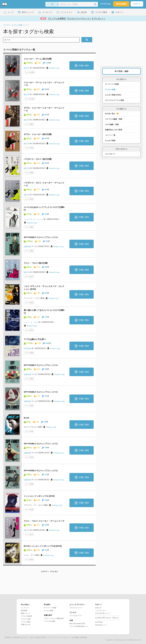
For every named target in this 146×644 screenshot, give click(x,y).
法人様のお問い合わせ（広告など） (108, 618)
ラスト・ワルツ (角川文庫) (36, 263)
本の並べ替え (112, 114)
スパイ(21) (29, 330)
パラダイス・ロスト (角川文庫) (38, 159)
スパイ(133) (30, 72)
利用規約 (8, 637)
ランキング (25, 608)
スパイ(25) (29, 303)
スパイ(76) (29, 148)
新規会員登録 (121, 4)
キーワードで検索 (112, 84)
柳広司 (26, 68)
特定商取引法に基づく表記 (23, 637)
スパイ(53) (29, 173)
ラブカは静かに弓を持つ (35, 339)
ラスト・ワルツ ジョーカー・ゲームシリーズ (44, 521)
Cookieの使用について (43, 637)
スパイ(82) (29, 124)
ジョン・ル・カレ (31, 322)
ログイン (137, 4)
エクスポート (110, 154)
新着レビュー (26, 613)
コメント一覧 (110, 135)
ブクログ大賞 (26, 619)
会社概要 (75, 637)
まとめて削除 (110, 141)
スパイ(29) (29, 251)
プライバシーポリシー (62, 637)
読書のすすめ (26, 624)
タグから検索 (110, 90)
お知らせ (98, 608)
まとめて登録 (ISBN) (113, 95)
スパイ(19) (29, 406)
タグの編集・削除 (112, 124)
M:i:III (26, 418)
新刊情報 (24, 611)
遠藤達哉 (27, 247)
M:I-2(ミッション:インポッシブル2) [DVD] (43, 546)
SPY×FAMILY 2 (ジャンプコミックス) (41, 365)
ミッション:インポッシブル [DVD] (39, 496)
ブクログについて (76, 608)
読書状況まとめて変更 (114, 130)
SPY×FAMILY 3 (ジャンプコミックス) (41, 444)
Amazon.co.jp (54, 68)
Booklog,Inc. (123, 640)
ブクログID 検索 (49, 621)
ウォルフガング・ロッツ (33, 219)
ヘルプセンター (101, 611)
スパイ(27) (29, 277)
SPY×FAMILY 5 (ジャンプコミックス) (41, 471)
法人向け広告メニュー (103, 613)
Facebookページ (101, 625)
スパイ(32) (29, 227)
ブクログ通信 (26, 622)
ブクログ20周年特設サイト (79, 626)
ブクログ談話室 (26, 616)
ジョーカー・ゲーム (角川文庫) (38, 59)
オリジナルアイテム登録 (114, 100)
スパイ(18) (29, 457)
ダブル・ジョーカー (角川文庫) (38, 134)
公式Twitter (99, 622)
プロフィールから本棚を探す (54, 618)
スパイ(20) (29, 353)
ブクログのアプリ (76, 616)
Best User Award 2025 (77, 623)
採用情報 (84, 637)
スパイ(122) (30, 99)
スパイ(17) (29, 534)
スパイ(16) (29, 560)
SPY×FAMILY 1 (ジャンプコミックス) (41, 237)
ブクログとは (105, 4)
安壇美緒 (27, 348)
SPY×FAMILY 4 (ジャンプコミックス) (41, 392)
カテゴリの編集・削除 (114, 119)
